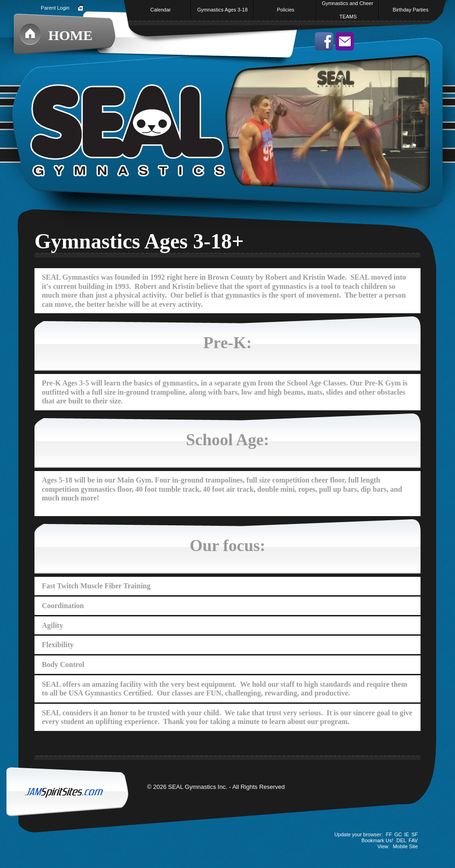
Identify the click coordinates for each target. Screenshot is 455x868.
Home (70, 35)
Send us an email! (345, 41)
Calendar (161, 10)
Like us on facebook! (324, 41)
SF (415, 834)
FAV (413, 840)
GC (398, 834)
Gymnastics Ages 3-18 (223, 10)
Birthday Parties (411, 10)
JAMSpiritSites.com (74, 800)
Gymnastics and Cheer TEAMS (347, 10)
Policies (285, 10)
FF (389, 834)
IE (407, 834)
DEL (401, 840)
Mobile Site (405, 846)
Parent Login (55, 8)
